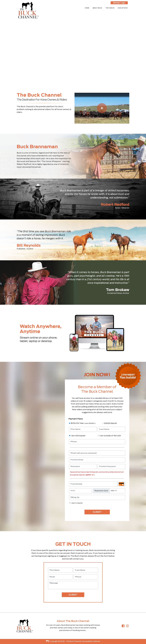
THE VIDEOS (110, 8)
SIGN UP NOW (123, 8)
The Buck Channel (74, 641)
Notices (97, 641)
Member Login (119, 3)
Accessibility (88, 641)
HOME (87, 8)
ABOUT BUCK (97, 8)
